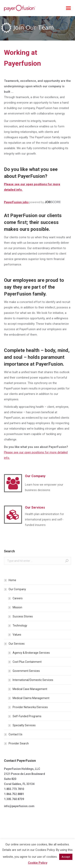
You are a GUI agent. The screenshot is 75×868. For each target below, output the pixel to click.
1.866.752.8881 (14, 794)
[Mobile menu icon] (68, 8)
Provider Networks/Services (30, 707)
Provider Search (19, 743)
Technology (20, 626)
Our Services (17, 644)
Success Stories (23, 616)
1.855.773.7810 (14, 789)
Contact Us (15, 734)
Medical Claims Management (31, 698)
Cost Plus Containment (27, 662)
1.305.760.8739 (14, 799)
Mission (17, 607)
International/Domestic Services (33, 680)
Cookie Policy (38, 863)
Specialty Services (24, 725)
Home (12, 580)
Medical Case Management (30, 689)
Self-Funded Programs (27, 716)
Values (17, 635)
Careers (18, 598)
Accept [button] (66, 857)
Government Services (26, 671)
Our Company (17, 589)
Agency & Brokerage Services (31, 653)
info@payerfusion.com (19, 806)
